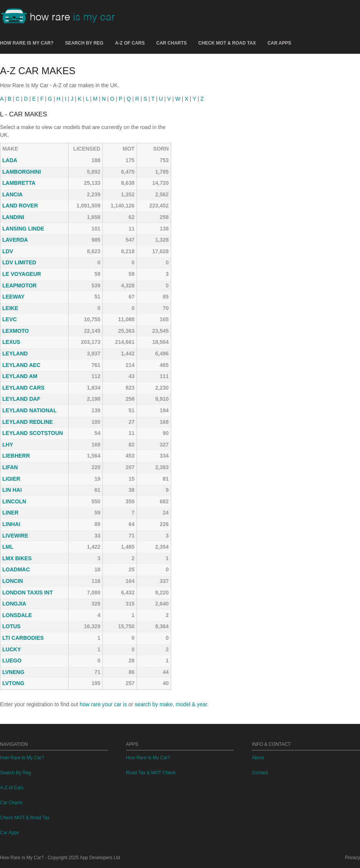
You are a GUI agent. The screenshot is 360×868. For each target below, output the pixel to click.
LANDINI (13, 217)
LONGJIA (14, 604)
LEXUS (11, 342)
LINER (10, 513)
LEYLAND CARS (23, 388)
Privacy (352, 858)
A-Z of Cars (130, 43)
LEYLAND (15, 354)
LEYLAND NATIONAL (29, 410)
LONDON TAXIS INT (27, 592)
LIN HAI (12, 490)
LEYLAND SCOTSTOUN (33, 433)
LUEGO (12, 661)
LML (8, 547)
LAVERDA (15, 240)
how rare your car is (103, 704)
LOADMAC (16, 569)
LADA (10, 160)
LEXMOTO (16, 331)
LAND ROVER (20, 206)
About (258, 758)
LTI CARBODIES (23, 638)
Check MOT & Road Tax (227, 43)
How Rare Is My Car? (27, 43)
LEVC (9, 319)
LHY (8, 445)
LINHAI (11, 524)
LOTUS (11, 626)
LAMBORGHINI (22, 172)
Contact (260, 773)
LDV (8, 251)
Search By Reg (84, 43)
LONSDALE (17, 615)
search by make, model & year (171, 704)
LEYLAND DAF (21, 399)
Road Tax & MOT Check (151, 773)
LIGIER (11, 479)
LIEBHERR (16, 456)
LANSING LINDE (23, 229)
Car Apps (279, 43)
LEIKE (10, 308)
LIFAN (10, 467)
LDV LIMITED (19, 262)
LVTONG (13, 683)
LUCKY (12, 649)
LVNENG (13, 672)
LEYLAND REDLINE (27, 422)
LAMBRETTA (19, 183)
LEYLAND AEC (21, 365)
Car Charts (171, 43)
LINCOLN (14, 501)
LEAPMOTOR (19, 285)
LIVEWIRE (15, 536)
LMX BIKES (17, 558)
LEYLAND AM (20, 376)
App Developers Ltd (100, 858)
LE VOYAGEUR (22, 274)
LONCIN (13, 581)
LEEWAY (13, 297)
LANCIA (12, 194)
